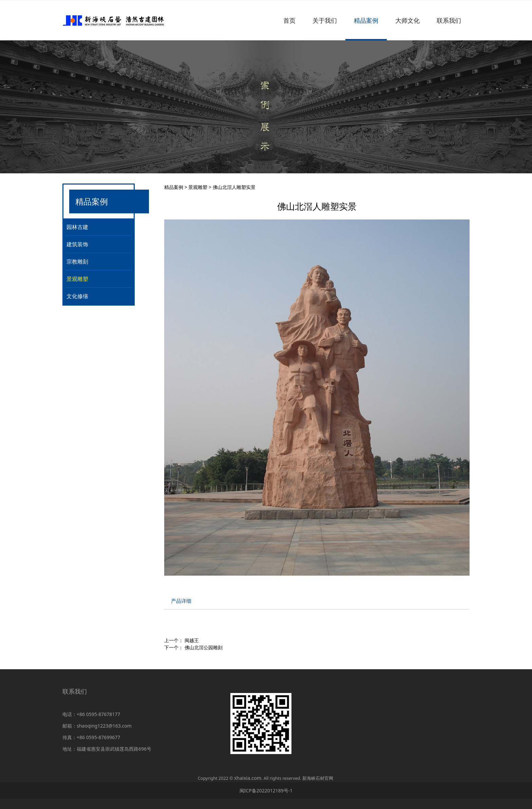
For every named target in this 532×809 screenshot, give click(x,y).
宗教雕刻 (77, 262)
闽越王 (192, 640)
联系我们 (449, 20)
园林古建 (77, 227)
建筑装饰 (77, 244)
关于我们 (325, 20)
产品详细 (181, 601)
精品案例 (366, 20)
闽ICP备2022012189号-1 (266, 791)
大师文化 (407, 20)
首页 (289, 20)
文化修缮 (77, 296)
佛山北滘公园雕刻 (204, 647)
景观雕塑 (77, 279)
